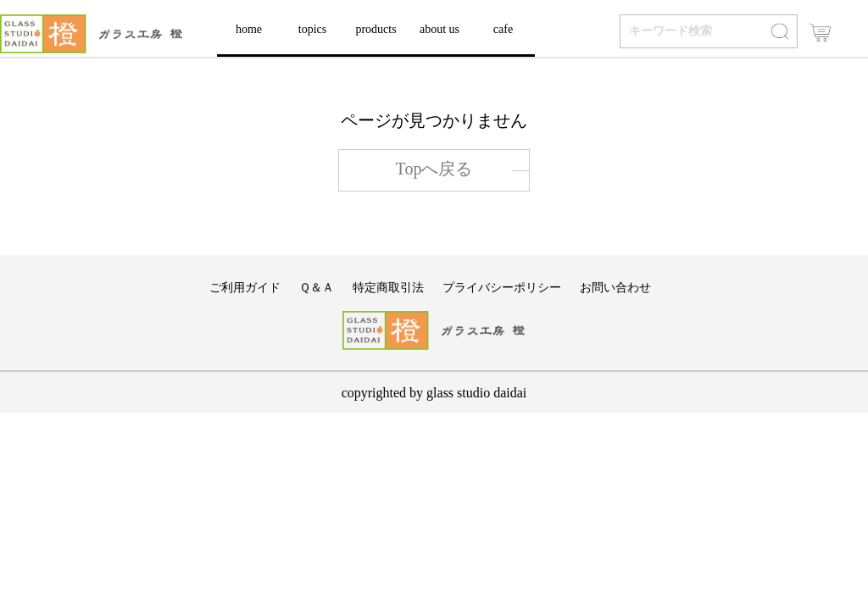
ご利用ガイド (245, 288)
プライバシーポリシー (502, 288)
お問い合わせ (615, 288)
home (249, 29)
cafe (503, 29)
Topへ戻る (434, 169)
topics (312, 29)
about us (440, 29)
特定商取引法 (388, 288)
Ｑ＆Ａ (317, 288)
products (376, 29)
